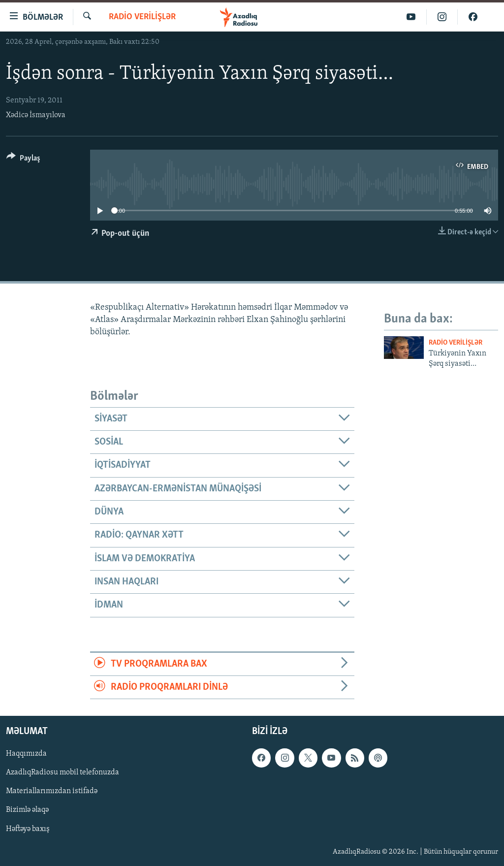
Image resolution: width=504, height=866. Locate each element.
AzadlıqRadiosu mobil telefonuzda (63, 773)
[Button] (23, 160)
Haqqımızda (26, 754)
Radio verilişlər (142, 17)
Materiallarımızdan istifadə (52, 792)
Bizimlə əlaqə (27, 810)
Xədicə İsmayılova (36, 115)
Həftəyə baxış (28, 829)
